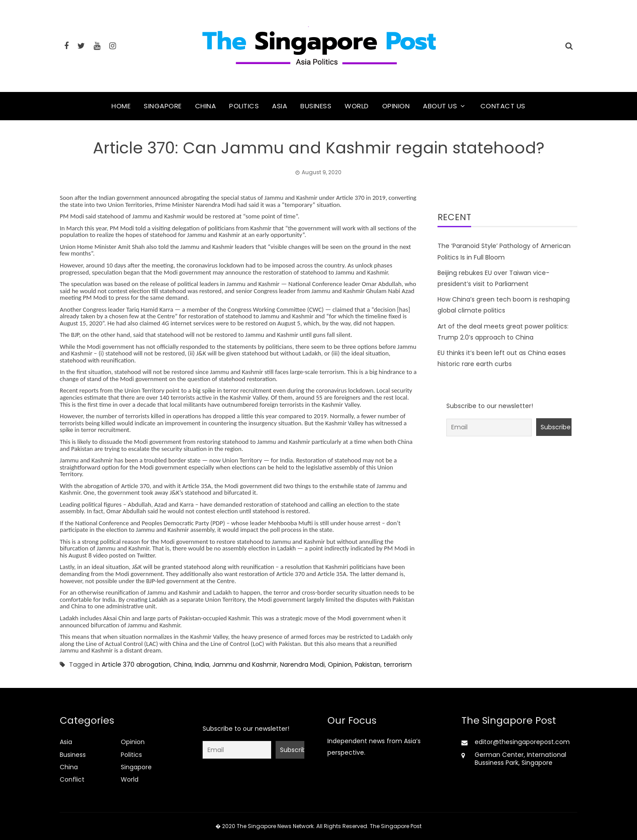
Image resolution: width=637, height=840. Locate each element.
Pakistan (368, 664)
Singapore (163, 106)
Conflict (72, 779)
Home (121, 106)
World (357, 106)
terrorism (398, 664)
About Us (440, 106)
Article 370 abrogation (136, 664)
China (206, 106)
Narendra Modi (302, 664)
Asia (280, 106)
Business (316, 106)
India (202, 664)
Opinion (396, 106)
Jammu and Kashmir (245, 664)
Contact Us (503, 106)
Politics (244, 106)
